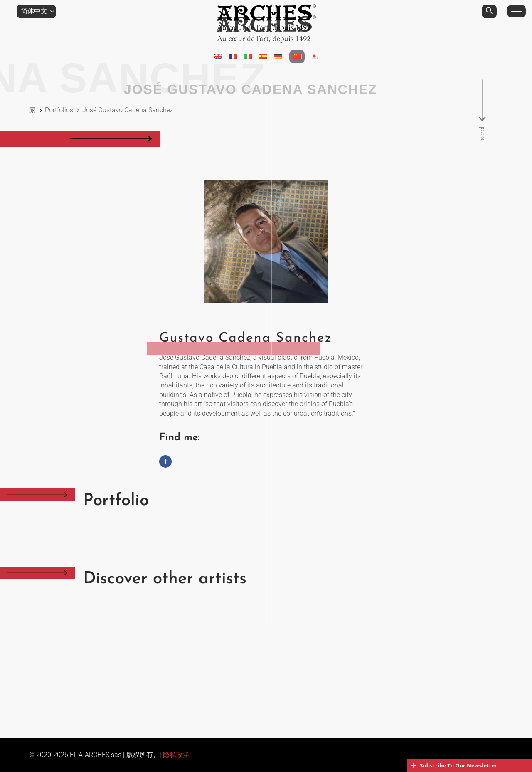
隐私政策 (176, 755)
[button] (36, 11)
